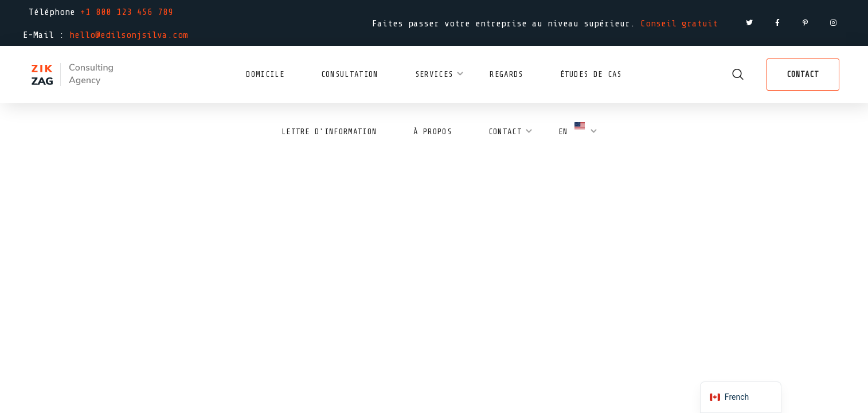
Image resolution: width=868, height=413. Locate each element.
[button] (738, 75)
